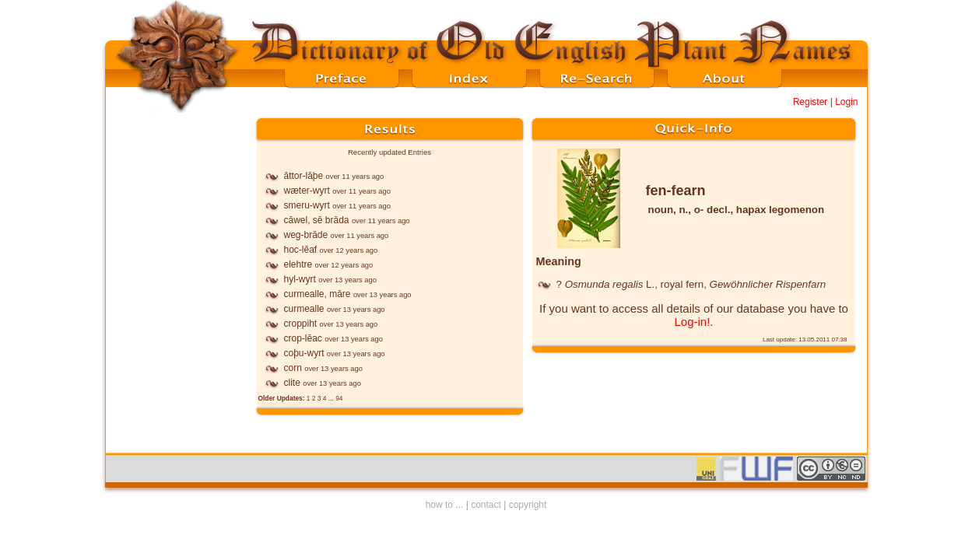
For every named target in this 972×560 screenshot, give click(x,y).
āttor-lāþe (304, 176)
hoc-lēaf (301, 250)
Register (811, 102)
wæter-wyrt (307, 191)
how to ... (445, 505)
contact (486, 505)
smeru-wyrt (307, 205)
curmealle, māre (318, 294)
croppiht (301, 324)
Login (846, 102)
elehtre (298, 264)
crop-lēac (303, 338)
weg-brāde (306, 235)
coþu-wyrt (304, 353)
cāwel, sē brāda (317, 220)
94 (339, 398)
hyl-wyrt (300, 279)
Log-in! (692, 322)
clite (292, 383)
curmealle (304, 309)
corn (293, 368)
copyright (528, 505)
